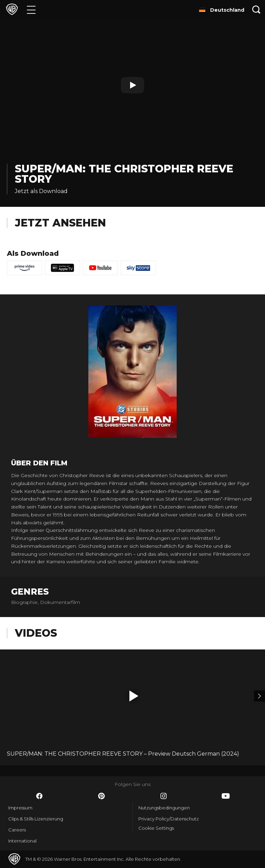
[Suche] (256, 9)
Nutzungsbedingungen (164, 808)
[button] (134, 696)
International (22, 841)
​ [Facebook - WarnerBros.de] (39, 796)
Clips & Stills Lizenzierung (36, 819)
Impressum (20, 808)
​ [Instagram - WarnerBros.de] (164, 796)
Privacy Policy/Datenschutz (169, 819)
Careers (17, 830)
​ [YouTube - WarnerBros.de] (226, 796)
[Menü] (31, 9)
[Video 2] (259, 696)
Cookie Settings (156, 828)
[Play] (132, 85)
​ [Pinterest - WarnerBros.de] (101, 796)
